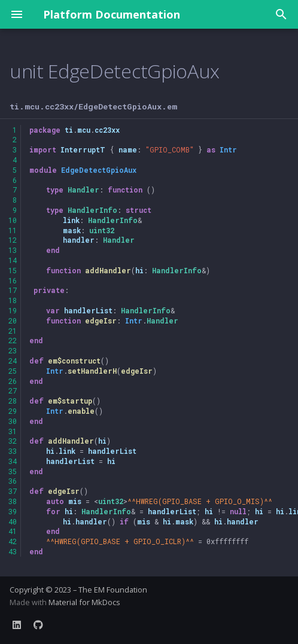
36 (13, 481)
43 (13, 551)
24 (13, 361)
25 (13, 371)
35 (13, 471)
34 (13, 461)
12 (13, 240)
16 (13, 280)
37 (13, 491)
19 (13, 310)
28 (13, 401)
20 (13, 321)
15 (13, 270)
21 (13, 331)
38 (13, 501)
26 (13, 381)
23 (13, 350)
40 (13, 521)
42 (13, 541)
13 (13, 250)
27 (13, 390)
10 (13, 220)
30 (13, 421)
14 (13, 260)
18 (13, 300)
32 (13, 441)
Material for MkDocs (84, 602)
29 (13, 411)
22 (13, 340)
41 (13, 531)
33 (13, 451)
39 (13, 511)
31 (13, 431)
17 (13, 290)
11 (13, 230)
